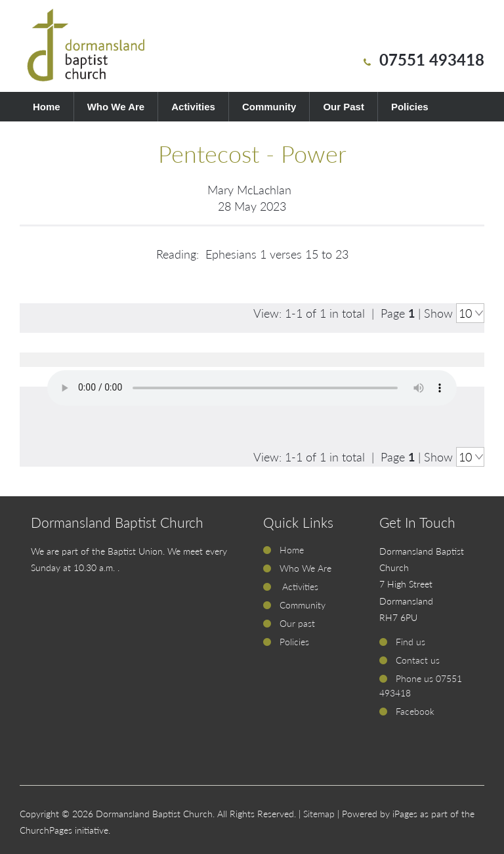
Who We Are (116, 107)
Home (47, 107)
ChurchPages (46, 830)
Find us (410, 642)
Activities (193, 107)
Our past (297, 623)
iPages (405, 814)
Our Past (344, 107)
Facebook (415, 711)
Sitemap (319, 814)
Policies (410, 107)
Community (269, 107)
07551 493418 (432, 59)
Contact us (418, 660)
